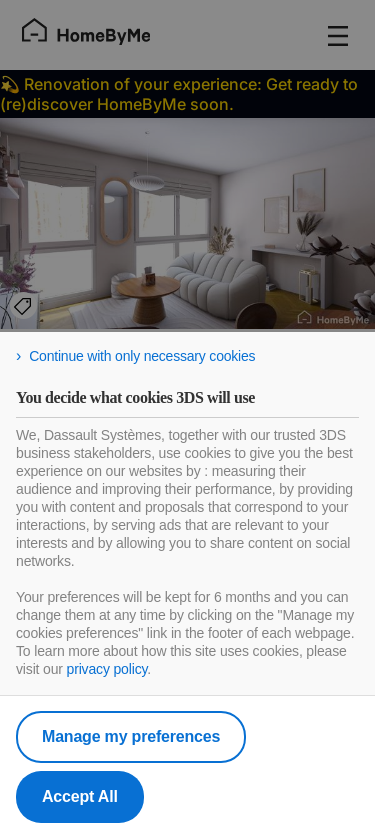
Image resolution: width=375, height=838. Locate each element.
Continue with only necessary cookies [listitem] (142, 356)
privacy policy (107, 669)
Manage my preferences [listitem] (131, 736)
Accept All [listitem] (80, 796)
